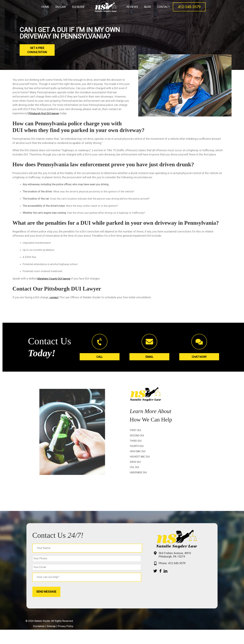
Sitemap (51, 641)
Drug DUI (135, 463)
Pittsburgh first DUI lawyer (45, 113)
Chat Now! (199, 359)
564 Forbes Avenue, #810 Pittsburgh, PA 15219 (165, 561)
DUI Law (61, 7)
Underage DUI (138, 474)
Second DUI (137, 437)
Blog (148, 7)
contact (54, 299)
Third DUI (136, 442)
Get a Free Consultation (37, 50)
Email (149, 359)
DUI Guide (78, 7)
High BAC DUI (138, 453)
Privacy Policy (66, 641)
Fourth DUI (137, 448)
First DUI (135, 432)
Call (100, 359)
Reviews (132, 7)
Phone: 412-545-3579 (162, 570)
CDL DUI (134, 469)
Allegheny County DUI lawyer (55, 280)
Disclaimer (39, 641)
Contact (163, 7)
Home (45, 7)
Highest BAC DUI (140, 458)
